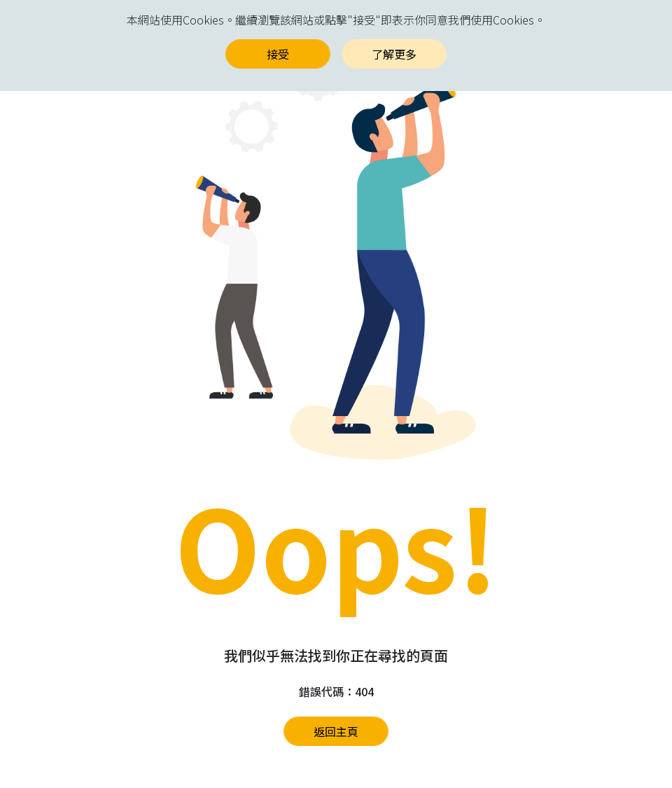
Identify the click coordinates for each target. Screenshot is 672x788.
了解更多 (394, 54)
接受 (278, 54)
